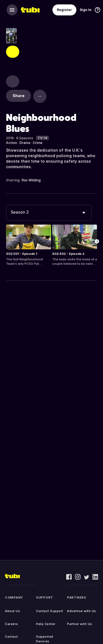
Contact (12, 637)
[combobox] (49, 213)
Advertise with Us (82, 611)
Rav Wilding (31, 180)
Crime (37, 143)
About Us (12, 611)
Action (12, 143)
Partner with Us (80, 624)
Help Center (46, 624)
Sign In (86, 10)
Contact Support (50, 611)
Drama (25, 143)
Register (64, 10)
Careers (12, 624)
